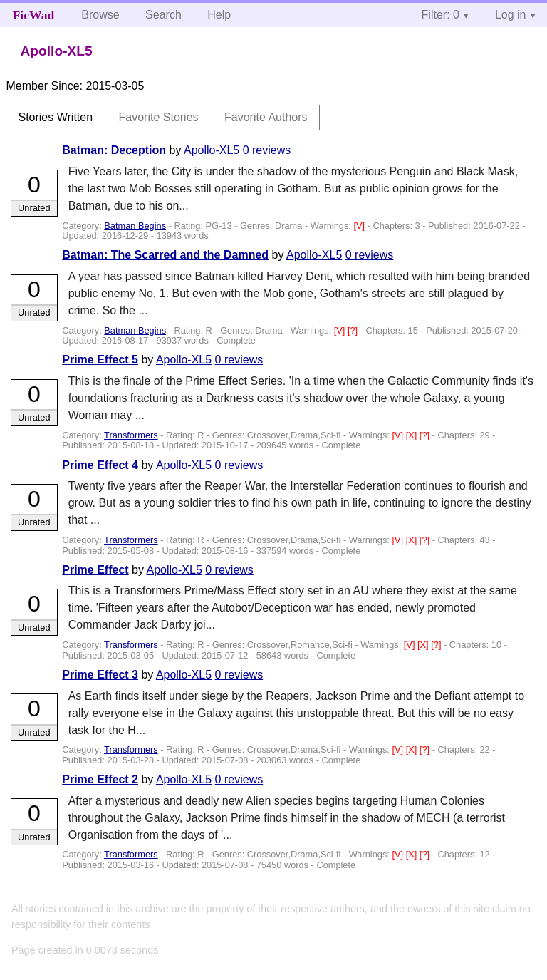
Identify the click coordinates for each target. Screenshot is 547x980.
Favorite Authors (266, 117)
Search (163, 15)
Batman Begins (135, 226)
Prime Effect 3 (100, 675)
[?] (354, 330)
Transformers (131, 435)
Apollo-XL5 (212, 150)
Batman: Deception (114, 150)
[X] (413, 435)
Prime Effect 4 (100, 465)
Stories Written (55, 117)
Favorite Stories (159, 117)
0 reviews (267, 150)
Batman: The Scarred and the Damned (165, 255)
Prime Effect (95, 570)
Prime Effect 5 (100, 360)
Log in (511, 15)
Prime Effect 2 (100, 779)
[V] (360, 226)
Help (219, 15)
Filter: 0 (441, 15)
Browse (100, 15)
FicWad (34, 15)
